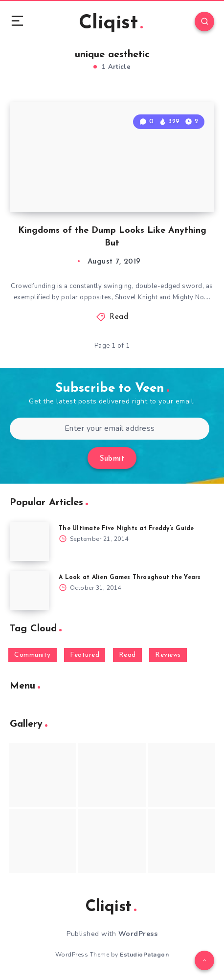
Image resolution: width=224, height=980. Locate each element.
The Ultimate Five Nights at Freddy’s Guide (126, 529)
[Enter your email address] (110, 429)
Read (119, 317)
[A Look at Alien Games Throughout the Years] (29, 590)
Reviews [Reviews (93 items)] (168, 655)
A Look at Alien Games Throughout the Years (130, 578)
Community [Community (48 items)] (33, 655)
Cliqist (111, 23)
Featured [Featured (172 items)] (85, 655)
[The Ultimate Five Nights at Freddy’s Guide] (29, 541)
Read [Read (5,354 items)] (127, 655)
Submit (112, 459)
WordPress (138, 934)
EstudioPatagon (144, 955)
